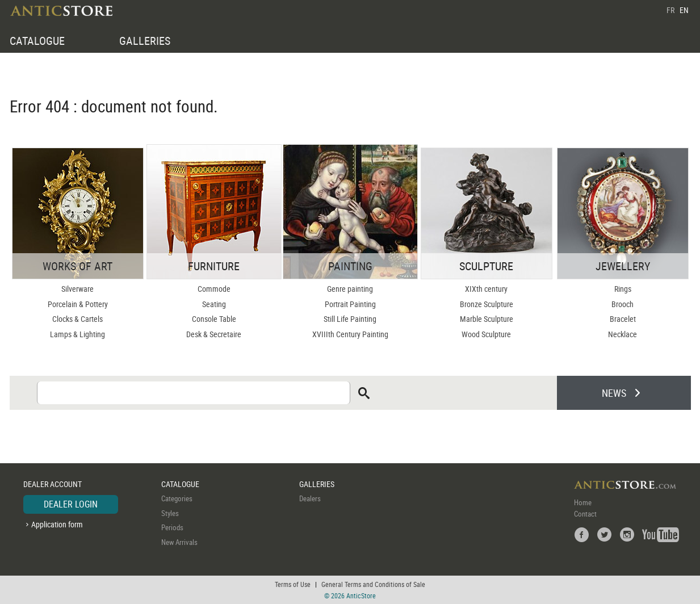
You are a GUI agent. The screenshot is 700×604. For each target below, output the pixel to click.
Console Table (214, 319)
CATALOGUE (37, 41)
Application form (57, 524)
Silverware (77, 289)
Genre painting (350, 289)
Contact (585, 514)
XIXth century (486, 289)
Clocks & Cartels (77, 319)
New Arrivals (179, 542)
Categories (177, 498)
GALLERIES (145, 41)
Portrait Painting (350, 304)
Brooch (623, 304)
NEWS (614, 393)
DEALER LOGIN (71, 504)
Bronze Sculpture (487, 304)
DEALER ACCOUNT (53, 484)
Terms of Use (293, 584)
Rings (623, 289)
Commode (214, 289)
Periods (172, 527)
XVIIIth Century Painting (350, 334)
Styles (170, 513)
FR (670, 10)
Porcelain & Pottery (78, 304)
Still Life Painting (350, 319)
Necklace (623, 334)
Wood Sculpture (486, 334)
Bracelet (623, 319)
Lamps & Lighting (77, 334)
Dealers (310, 498)
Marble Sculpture (487, 319)
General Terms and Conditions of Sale (373, 584)
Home (583, 502)
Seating (214, 304)
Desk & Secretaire (214, 334)
